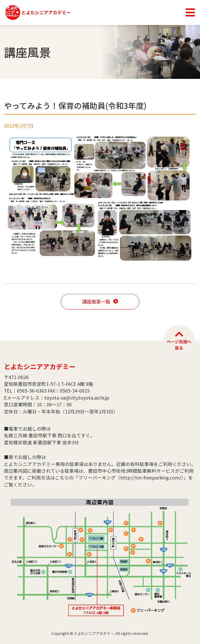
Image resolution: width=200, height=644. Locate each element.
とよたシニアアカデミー (40, 366)
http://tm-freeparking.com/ (151, 478)
